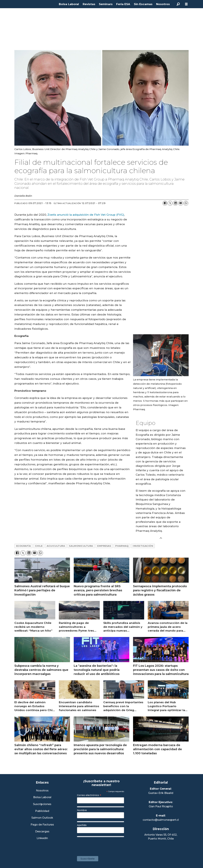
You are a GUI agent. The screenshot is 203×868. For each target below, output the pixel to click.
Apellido (82, 825)
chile (39, 546)
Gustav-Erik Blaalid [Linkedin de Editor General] (161, 793)
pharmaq (122, 546)
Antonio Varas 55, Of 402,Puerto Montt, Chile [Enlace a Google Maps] (161, 837)
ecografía (24, 546)
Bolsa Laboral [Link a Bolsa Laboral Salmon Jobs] (42, 797)
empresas (104, 546)
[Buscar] (178, 4)
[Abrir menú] (186, 4)
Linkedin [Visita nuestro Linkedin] (42, 838)
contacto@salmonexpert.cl (161, 820)
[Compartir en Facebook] (165, 203)
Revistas (89, 4)
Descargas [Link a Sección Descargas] (42, 832)
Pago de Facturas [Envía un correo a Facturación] (42, 825)
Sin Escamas (143, 4)
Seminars (106, 4)
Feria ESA (123, 4)
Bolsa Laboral (69, 4)
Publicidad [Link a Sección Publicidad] (42, 811)
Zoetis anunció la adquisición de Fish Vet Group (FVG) (86, 215)
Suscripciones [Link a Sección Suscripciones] (42, 804)
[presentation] (102, 845)
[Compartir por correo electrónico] (181, 203)
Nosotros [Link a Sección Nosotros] (42, 791)
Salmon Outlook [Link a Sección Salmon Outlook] (42, 818)
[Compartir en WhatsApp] (186, 203)
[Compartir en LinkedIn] (175, 203)
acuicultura (56, 546)
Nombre (82, 810)
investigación (143, 546)
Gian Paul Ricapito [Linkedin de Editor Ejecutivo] (161, 806)
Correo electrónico (89, 795)
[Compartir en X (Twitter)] (170, 203)
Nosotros (163, 4)
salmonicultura (81, 546)
